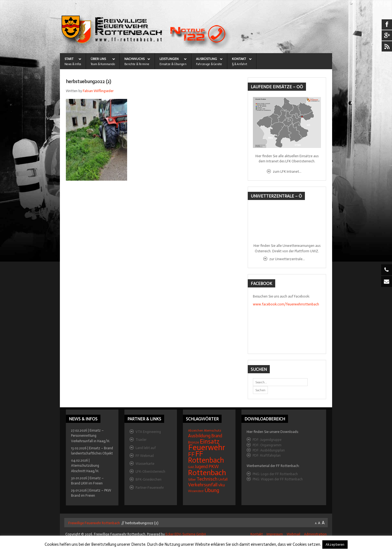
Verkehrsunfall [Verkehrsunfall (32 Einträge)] (203, 485)
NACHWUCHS (134, 59)
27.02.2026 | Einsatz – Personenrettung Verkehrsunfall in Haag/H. (91, 436)
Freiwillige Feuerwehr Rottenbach (94, 523)
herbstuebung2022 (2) (88, 82)
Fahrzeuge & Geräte (209, 64)
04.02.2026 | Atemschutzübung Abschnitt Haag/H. (85, 465)
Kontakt (257, 534)
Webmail (293, 534)
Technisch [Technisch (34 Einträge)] (207, 479)
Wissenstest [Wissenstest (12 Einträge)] (196, 491)
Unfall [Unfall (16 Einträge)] (223, 479)
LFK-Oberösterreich (150, 471)
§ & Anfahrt (240, 64)
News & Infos (73, 64)
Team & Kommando (103, 64)
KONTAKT (239, 59)
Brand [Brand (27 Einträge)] (217, 436)
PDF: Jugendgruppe (267, 440)
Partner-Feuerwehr (150, 488)
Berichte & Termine (137, 64)
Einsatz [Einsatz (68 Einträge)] (210, 441)
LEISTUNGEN (169, 59)
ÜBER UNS (98, 59)
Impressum (275, 534)
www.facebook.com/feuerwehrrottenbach (286, 304)
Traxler (141, 440)
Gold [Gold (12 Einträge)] (191, 467)
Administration (315, 534)
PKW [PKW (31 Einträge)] (214, 467)
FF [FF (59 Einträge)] (191, 454)
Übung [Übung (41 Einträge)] (212, 490)
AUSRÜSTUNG (206, 59)
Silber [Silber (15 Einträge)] (192, 480)
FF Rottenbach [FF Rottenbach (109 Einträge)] (206, 457)
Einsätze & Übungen (173, 64)
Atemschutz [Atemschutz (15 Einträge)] (213, 430)
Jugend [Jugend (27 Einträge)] (201, 467)
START (69, 59)
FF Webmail (145, 456)
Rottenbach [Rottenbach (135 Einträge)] (207, 473)
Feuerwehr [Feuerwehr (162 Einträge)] (207, 447)
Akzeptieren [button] (335, 545)
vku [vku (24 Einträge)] (222, 485)
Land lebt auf (146, 448)
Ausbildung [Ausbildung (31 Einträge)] (199, 436)
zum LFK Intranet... (287, 172)
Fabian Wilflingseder (98, 91)
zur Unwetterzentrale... (287, 259)
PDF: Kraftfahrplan (267, 455)
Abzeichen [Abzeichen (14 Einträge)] (196, 430)
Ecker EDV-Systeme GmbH (186, 534)
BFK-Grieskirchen (148, 479)
